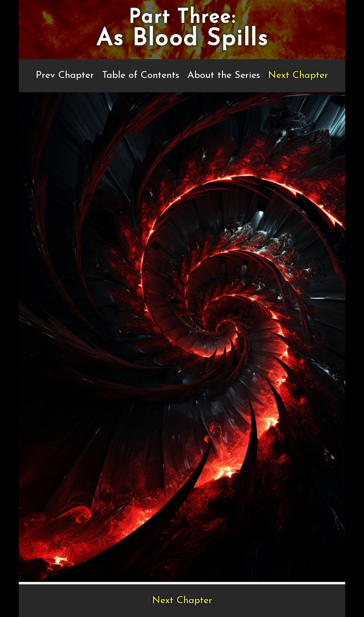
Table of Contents (141, 75)
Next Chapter (298, 75)
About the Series (224, 75)
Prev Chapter (65, 75)
